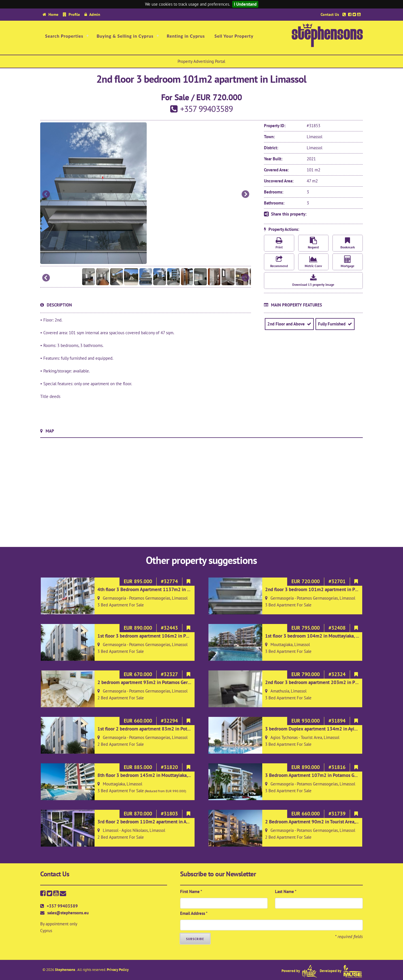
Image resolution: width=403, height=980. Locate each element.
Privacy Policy (118, 970)
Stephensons (65, 970)
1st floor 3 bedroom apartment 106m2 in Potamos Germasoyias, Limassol (173, 636)
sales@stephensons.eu (68, 913)
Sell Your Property (234, 36)
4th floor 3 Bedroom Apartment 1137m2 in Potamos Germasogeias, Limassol (176, 589)
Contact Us (330, 14)
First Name (191, 891)
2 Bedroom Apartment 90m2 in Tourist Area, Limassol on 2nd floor (333, 822)
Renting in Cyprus (186, 36)
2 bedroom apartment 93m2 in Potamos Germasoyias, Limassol (162, 682)
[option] (146, 193)
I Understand (245, 4)
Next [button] (245, 195)
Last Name (286, 891)
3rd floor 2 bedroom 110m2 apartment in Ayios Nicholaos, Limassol (166, 822)
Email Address (194, 913)
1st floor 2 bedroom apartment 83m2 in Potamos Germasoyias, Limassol (171, 729)
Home (53, 14)
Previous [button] (46, 195)
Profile (74, 14)
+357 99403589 (62, 906)
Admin (95, 14)
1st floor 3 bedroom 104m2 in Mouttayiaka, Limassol (319, 636)
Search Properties (64, 36)
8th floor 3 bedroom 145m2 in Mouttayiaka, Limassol (152, 775)
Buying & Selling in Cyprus (125, 36)
